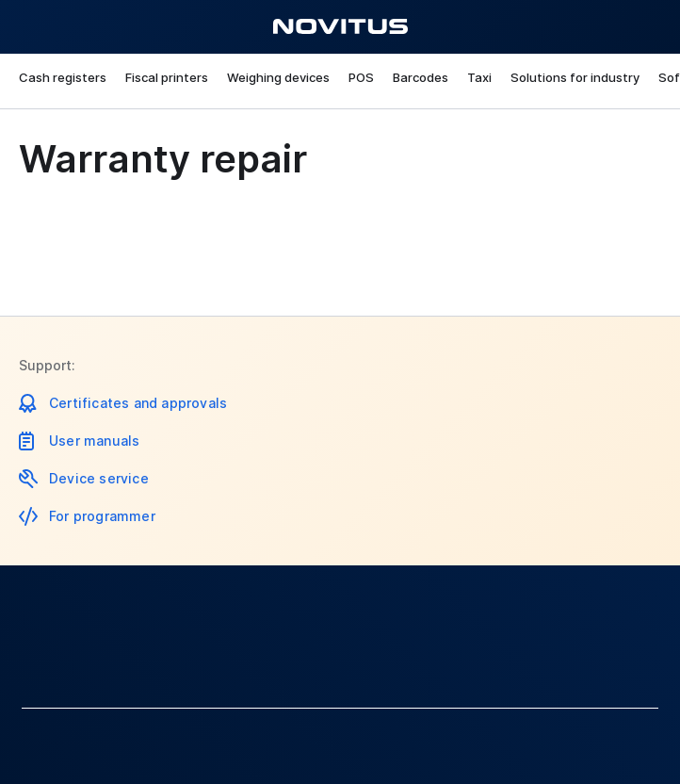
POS (361, 77)
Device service (99, 478)
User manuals (94, 441)
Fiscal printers (167, 77)
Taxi (479, 77)
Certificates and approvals (138, 403)
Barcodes (421, 77)
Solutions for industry (575, 77)
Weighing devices (278, 77)
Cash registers (63, 77)
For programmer (102, 516)
